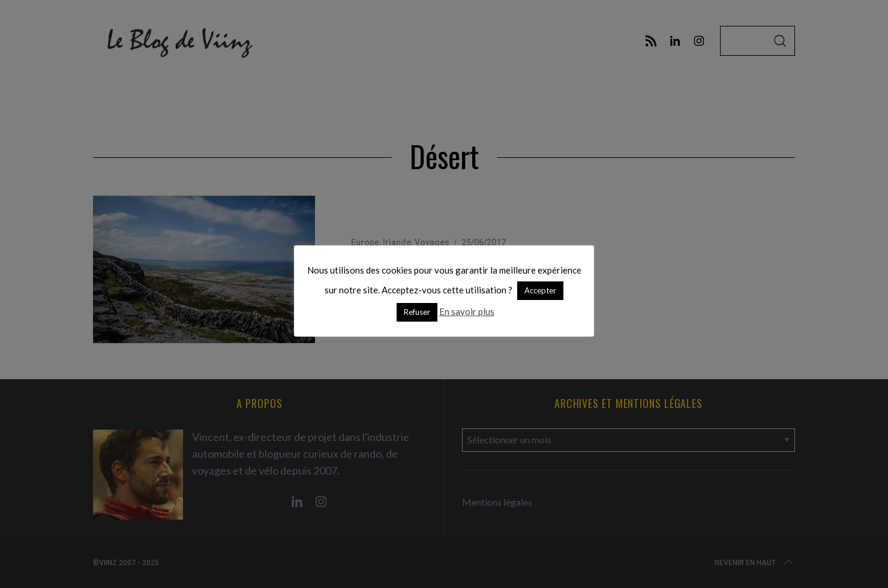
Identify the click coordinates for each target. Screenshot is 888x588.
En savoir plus (467, 311)
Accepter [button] (540, 290)
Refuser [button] (417, 312)
